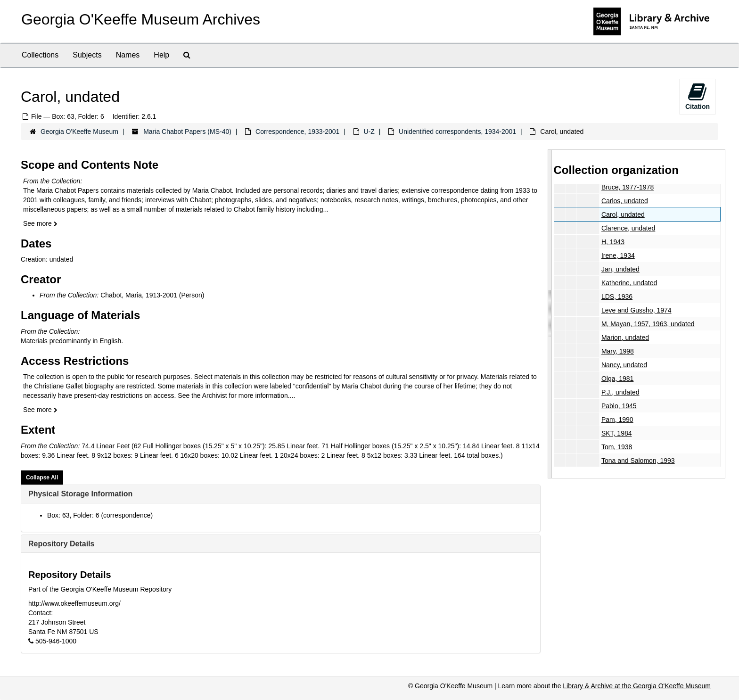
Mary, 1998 (617, 351)
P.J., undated (620, 392)
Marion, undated (625, 338)
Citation (698, 96)
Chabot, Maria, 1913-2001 (139, 295)
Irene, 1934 (618, 255)
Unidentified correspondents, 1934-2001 (457, 132)
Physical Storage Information (80, 494)
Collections (40, 55)
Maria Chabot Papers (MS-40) (187, 132)
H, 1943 (612, 242)
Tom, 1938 (616, 447)
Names (128, 55)
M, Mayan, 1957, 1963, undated (648, 324)
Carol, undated (623, 214)
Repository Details (61, 544)
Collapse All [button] (42, 478)
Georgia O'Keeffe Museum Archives (141, 19)
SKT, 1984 (616, 433)
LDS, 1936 (616, 296)
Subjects (87, 55)
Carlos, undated (624, 201)
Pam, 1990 (617, 420)
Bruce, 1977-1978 (627, 187)
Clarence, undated (628, 228)
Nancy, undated (624, 365)
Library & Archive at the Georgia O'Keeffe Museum (637, 686)
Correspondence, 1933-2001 (297, 132)
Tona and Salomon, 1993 (638, 461)
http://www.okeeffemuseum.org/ (74, 603)
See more (40, 223)
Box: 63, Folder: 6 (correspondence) (100, 515)
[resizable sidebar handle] (550, 314)
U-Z (369, 132)
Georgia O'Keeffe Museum (79, 132)
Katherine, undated (629, 283)
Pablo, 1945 (619, 406)
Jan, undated (620, 269)
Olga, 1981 (617, 379)
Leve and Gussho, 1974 (636, 310)
